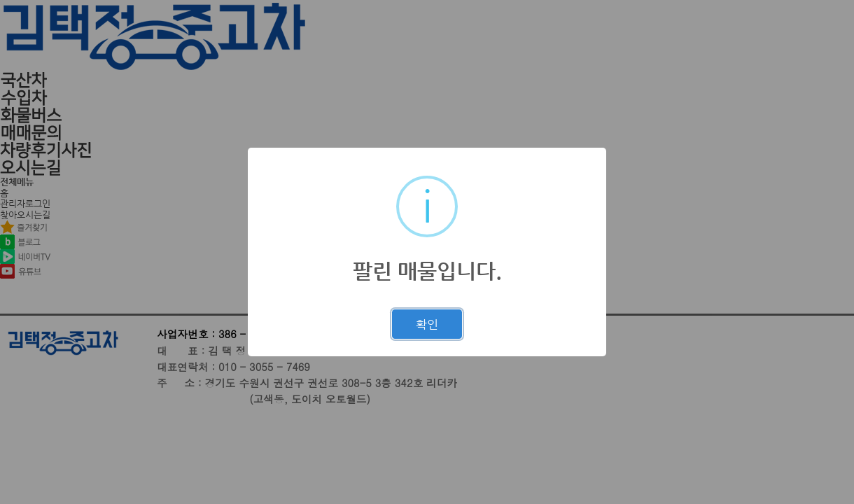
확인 (427, 324)
